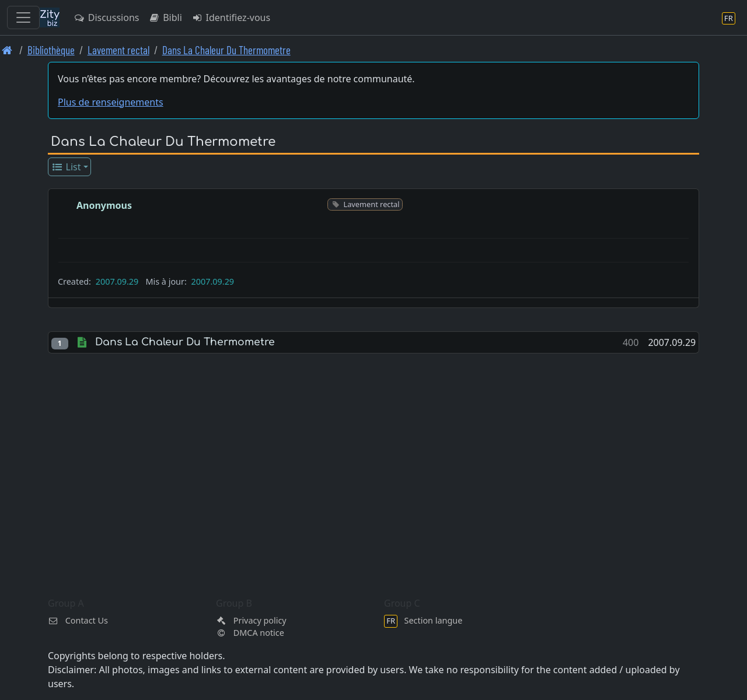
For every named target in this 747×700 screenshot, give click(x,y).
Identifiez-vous (231, 17)
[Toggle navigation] (23, 17)
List (66, 167)
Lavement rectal (118, 50)
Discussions (106, 17)
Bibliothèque (51, 50)
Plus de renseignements (111, 102)
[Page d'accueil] (7, 50)
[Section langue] (729, 18)
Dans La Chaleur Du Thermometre (226, 50)
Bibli (165, 17)
